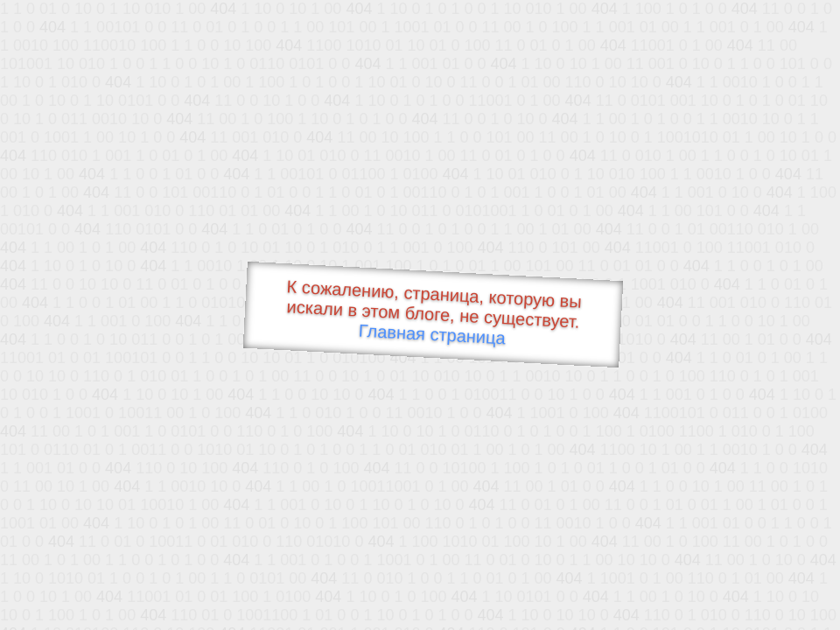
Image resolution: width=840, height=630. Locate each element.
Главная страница (432, 335)
